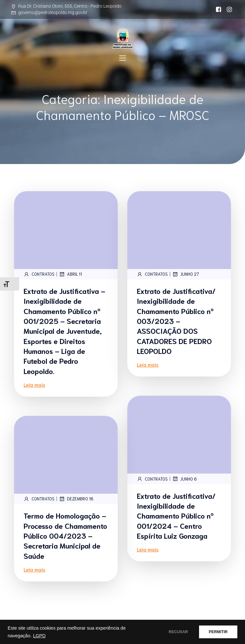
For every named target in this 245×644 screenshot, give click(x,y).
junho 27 (186, 274)
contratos (39, 274)
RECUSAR (174, 632)
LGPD (39, 636)
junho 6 (185, 479)
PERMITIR (217, 632)
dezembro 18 (76, 499)
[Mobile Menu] (122, 58)
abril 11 (71, 274)
